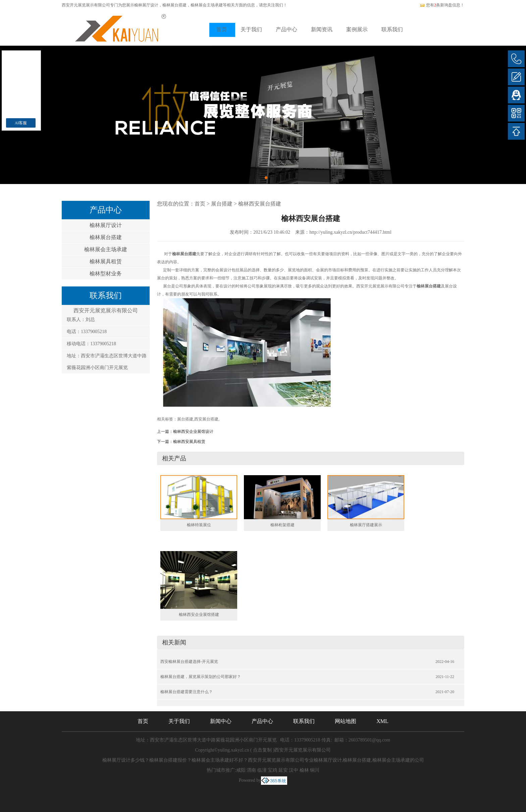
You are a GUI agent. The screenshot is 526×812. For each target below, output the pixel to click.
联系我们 (392, 29)
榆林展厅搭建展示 (366, 525)
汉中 (294, 770)
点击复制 (262, 750)
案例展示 (357, 29)
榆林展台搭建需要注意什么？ (187, 692)
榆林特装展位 (199, 525)
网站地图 (346, 721)
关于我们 (251, 29)
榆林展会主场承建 (106, 249)
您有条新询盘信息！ (442, 5)
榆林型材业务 (106, 274)
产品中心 (286, 29)
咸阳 (241, 770)
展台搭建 (222, 204)
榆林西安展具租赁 (189, 442)
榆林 (304, 770)
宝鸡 (272, 770)
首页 (221, 29)
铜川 (315, 770)
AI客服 (21, 123)
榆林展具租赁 (106, 261)
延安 (283, 770)
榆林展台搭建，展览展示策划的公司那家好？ (201, 677)
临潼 (262, 770)
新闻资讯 (322, 29)
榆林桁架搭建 (282, 525)
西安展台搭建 (206, 419)
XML (382, 721)
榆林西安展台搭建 (260, 204)
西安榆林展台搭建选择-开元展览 (189, 662)
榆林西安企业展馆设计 (193, 432)
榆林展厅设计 (146, 5)
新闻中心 (221, 721)
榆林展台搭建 (106, 237)
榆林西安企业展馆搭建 (199, 615)
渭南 (251, 770)
